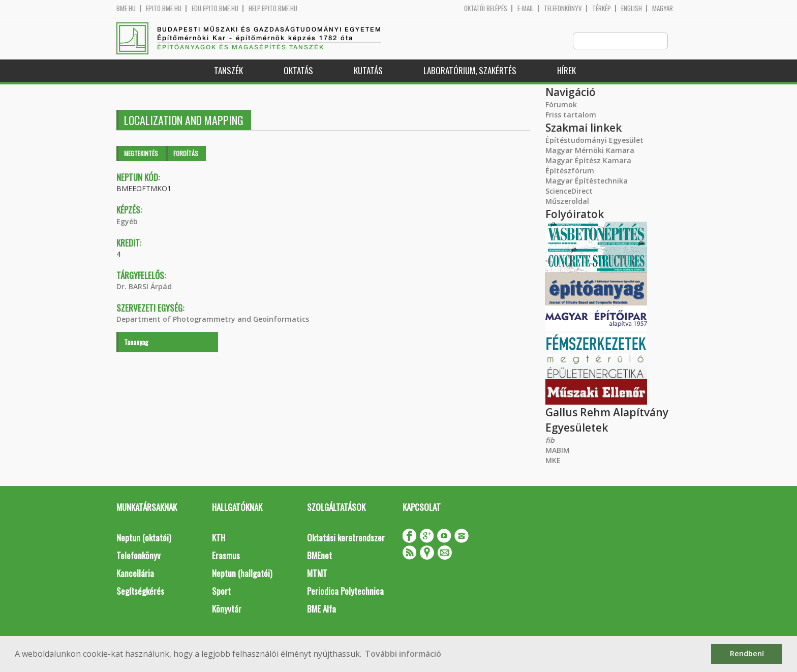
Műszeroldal (567, 202)
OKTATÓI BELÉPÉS (486, 8)
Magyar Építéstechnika (587, 181)
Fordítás (186, 154)
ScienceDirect (569, 191)
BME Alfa (321, 609)
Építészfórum (570, 171)
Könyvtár (227, 609)
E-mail (526, 8)
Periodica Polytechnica (345, 591)
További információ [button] (403, 654)
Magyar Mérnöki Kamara (590, 151)
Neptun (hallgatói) (242, 574)
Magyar (663, 8)
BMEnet (319, 556)
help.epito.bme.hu (273, 8)
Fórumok (561, 105)
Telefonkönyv (563, 8)
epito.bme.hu (164, 8)
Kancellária (135, 574)
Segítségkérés (140, 591)
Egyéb (127, 222)
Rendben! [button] (747, 653)
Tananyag (136, 342)
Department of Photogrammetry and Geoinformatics (213, 319)
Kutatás (368, 71)
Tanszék (228, 71)
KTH (219, 538)
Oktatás (298, 71)
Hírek (566, 71)
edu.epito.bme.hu (215, 8)
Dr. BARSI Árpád (144, 287)
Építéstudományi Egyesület (594, 141)
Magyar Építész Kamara (588, 161)
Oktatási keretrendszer (346, 538)
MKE (553, 461)
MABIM (558, 451)
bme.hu (126, 8)
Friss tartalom (571, 115)
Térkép (602, 8)
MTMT (317, 574)
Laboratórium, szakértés (470, 71)
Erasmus (226, 556)
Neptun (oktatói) (144, 538)
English (632, 8)
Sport (221, 591)
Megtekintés (141, 154)
